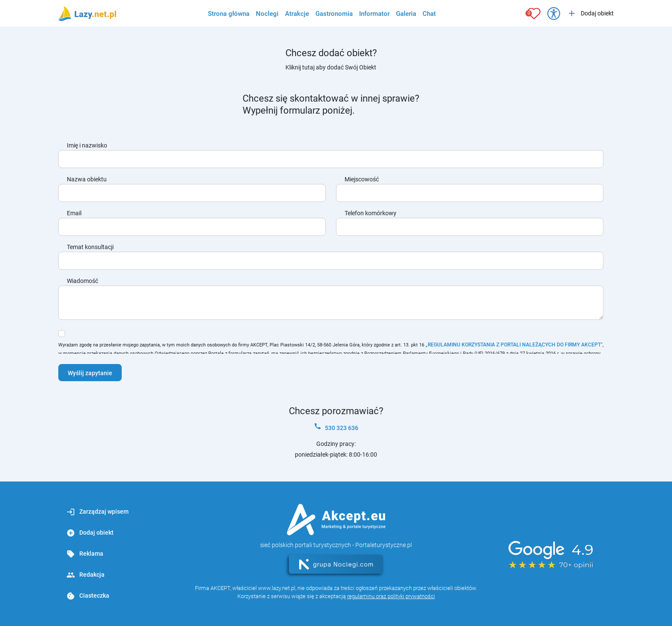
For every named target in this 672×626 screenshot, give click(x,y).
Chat (429, 14)
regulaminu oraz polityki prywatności (391, 596)
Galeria (406, 14)
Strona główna (229, 14)
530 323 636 (336, 427)
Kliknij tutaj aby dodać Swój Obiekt (331, 67)
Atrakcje (297, 14)
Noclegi (267, 14)
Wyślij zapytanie (90, 373)
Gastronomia (334, 14)
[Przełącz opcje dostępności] (554, 13)
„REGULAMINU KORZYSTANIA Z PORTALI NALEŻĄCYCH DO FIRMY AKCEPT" (514, 345)
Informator (374, 14)
